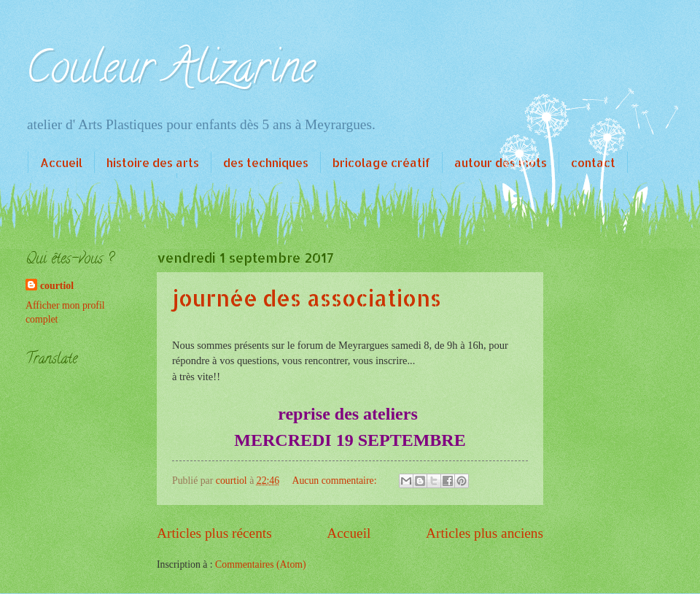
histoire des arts (153, 162)
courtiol (57, 286)
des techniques (266, 162)
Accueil (61, 162)
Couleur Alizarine (170, 72)
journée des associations (307, 298)
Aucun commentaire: (335, 481)
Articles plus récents (214, 533)
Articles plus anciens (485, 533)
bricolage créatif (381, 162)
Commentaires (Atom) (261, 564)
